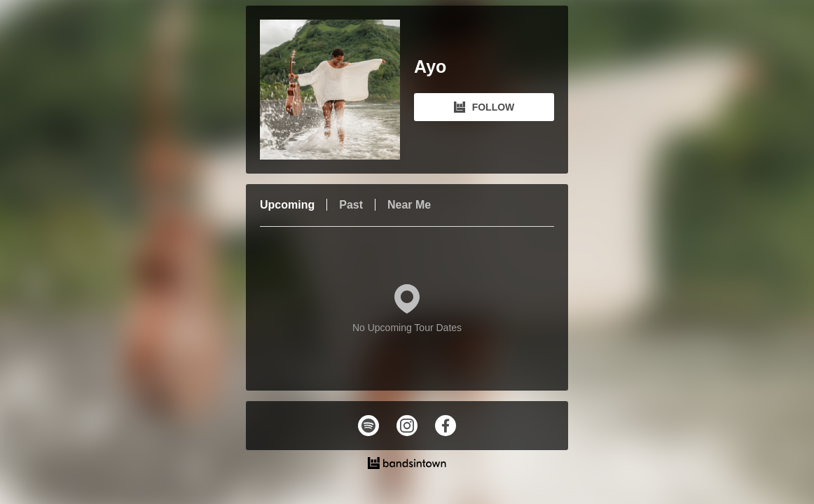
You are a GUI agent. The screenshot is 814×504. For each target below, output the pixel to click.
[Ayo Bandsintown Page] (337, 90)
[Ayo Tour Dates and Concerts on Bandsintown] (407, 465)
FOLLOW (484, 107)
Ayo (430, 67)
